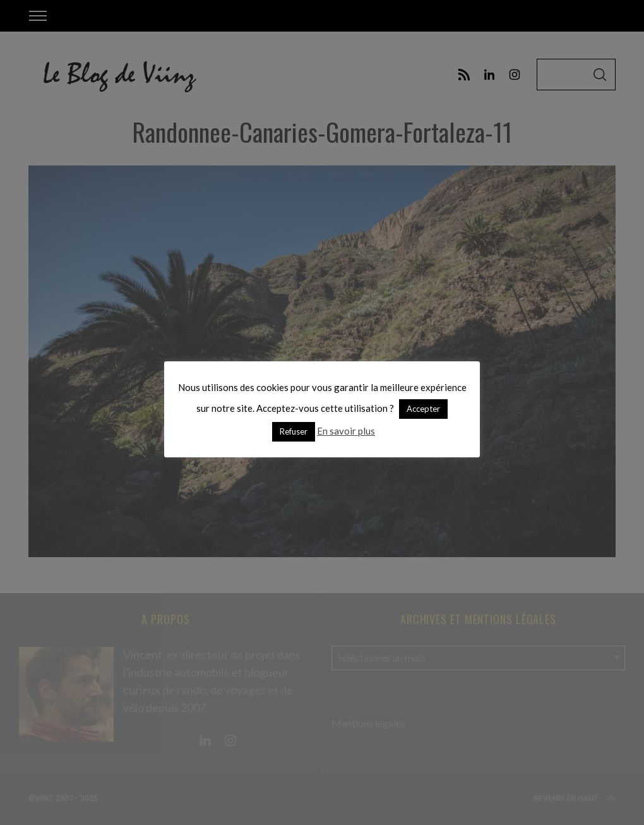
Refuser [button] (294, 431)
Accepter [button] (423, 409)
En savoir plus (346, 431)
